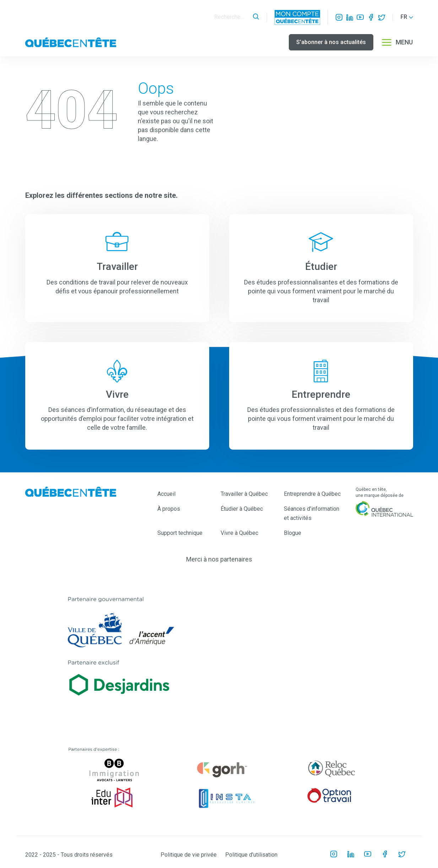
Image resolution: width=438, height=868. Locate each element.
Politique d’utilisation (251, 855)
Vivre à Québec (239, 533)
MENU (397, 42)
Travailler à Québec (244, 494)
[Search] (232, 17)
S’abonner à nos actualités (331, 42)
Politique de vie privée (189, 855)
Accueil (166, 494)
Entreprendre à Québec (312, 494)
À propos (169, 509)
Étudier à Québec (242, 509)
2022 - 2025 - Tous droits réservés (69, 855)
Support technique (180, 533)
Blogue (293, 533)
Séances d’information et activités (312, 513)
